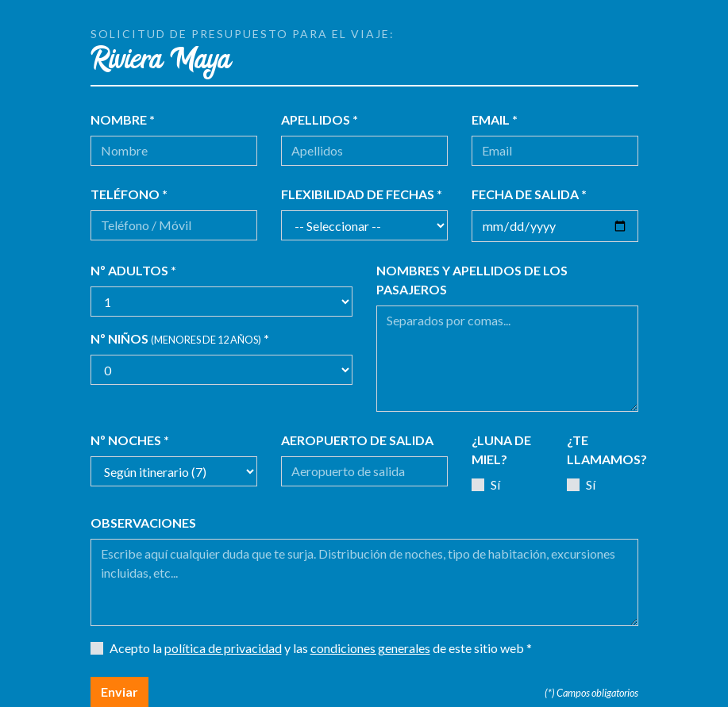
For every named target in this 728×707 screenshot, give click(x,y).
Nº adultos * (133, 270)
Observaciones (143, 523)
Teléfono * (129, 194)
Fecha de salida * (529, 194)
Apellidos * (320, 119)
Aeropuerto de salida (357, 440)
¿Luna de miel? (501, 450)
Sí (495, 484)
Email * (495, 119)
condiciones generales (370, 648)
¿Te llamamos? (607, 450)
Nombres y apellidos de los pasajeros (472, 280)
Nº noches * (130, 440)
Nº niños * (180, 338)
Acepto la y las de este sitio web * (321, 648)
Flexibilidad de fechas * (362, 194)
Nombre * (123, 119)
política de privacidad (223, 648)
